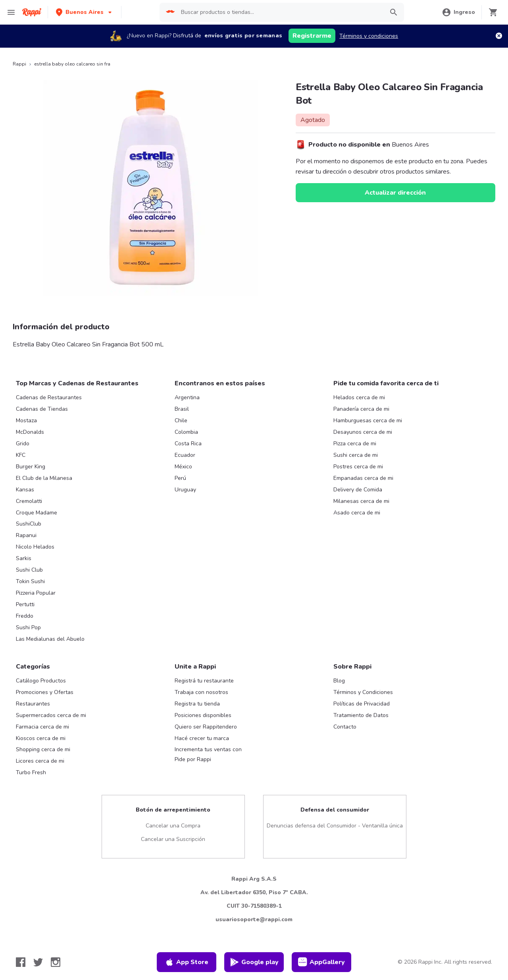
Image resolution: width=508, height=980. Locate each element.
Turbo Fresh (31, 772)
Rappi (19, 64)
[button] (85, 12)
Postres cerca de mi (358, 467)
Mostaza (26, 420)
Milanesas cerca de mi (361, 501)
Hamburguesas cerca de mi (368, 420)
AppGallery (321, 962)
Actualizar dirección (395, 193)
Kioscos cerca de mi (41, 738)
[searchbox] (279, 12)
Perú (180, 478)
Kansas (25, 490)
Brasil (182, 409)
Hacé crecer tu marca (202, 738)
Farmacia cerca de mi (42, 727)
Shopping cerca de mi (43, 749)
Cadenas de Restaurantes (49, 397)
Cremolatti (29, 501)
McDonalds (30, 432)
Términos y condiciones (369, 36)
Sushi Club (29, 570)
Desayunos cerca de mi (363, 432)
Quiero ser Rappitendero (206, 727)
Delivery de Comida (358, 490)
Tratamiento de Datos (361, 715)
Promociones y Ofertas (45, 692)
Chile (181, 420)
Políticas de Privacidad (362, 704)
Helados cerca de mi (359, 397)
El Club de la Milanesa (44, 478)
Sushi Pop (28, 627)
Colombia (186, 432)
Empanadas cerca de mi (363, 478)
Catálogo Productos (41, 681)
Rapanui (26, 535)
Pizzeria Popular (36, 593)
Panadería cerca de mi (361, 409)
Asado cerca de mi (357, 513)
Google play (254, 962)
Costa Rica (188, 444)
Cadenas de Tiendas (42, 409)
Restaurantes (33, 704)
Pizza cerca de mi (355, 444)
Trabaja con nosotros (201, 692)
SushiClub (29, 524)
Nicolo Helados (35, 547)
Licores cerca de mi (40, 761)
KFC (21, 455)
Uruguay (185, 490)
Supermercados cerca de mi (51, 715)
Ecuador (185, 455)
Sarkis (24, 558)
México (183, 467)
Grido (23, 444)
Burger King (31, 467)
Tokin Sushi (30, 581)
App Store (187, 962)
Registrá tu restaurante (204, 681)
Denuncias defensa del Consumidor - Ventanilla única (335, 826)
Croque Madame (37, 513)
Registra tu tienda (197, 704)
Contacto (345, 727)
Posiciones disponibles (203, 715)
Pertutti (25, 604)
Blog (339, 681)
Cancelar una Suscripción (173, 839)
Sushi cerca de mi (356, 455)
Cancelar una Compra (173, 826)
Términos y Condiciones (363, 692)
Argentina (187, 397)
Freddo (25, 616)
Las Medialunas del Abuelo (50, 639)
